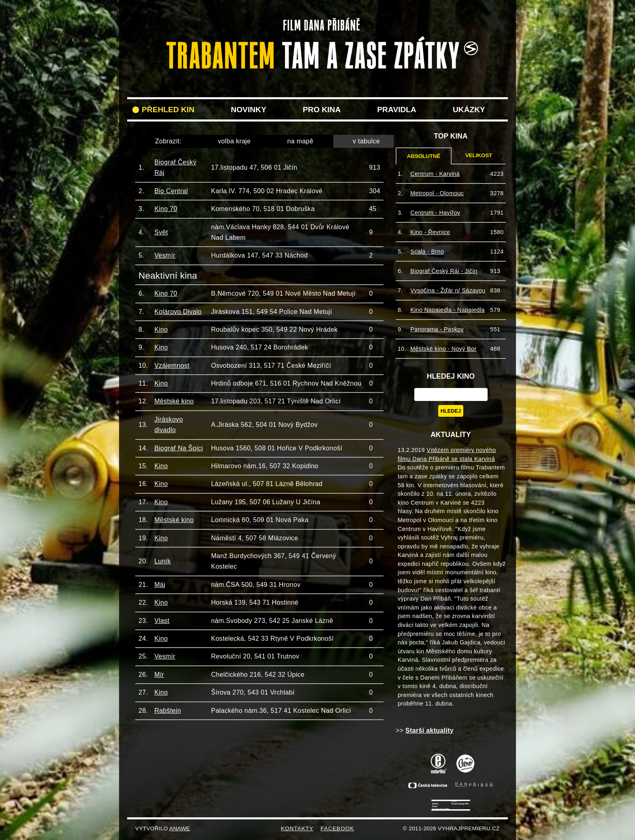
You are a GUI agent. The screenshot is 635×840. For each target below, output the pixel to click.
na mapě (300, 141)
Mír (159, 675)
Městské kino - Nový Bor (443, 349)
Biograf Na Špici (179, 448)
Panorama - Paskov (437, 329)
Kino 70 (166, 209)
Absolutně (424, 156)
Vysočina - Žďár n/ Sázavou (448, 290)
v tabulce (366, 141)
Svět (161, 232)
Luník (163, 561)
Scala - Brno (427, 252)
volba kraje (234, 141)
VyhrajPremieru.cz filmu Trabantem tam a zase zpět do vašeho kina (317, 23)
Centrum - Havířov (435, 213)
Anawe (180, 828)
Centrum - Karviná (435, 174)
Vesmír (165, 255)
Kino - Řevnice (430, 232)
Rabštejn (168, 711)
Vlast (162, 621)
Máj (160, 585)
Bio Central (171, 191)
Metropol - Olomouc (437, 193)
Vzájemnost (172, 366)
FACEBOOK (338, 828)
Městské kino (174, 401)
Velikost (479, 155)
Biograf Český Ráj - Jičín (444, 271)
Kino (161, 329)
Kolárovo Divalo (178, 312)
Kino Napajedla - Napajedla (447, 310)
